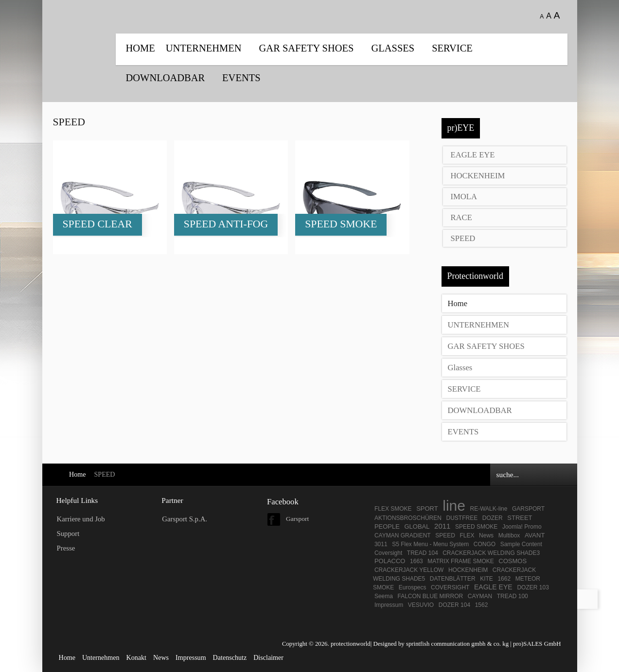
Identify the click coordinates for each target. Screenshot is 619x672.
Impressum (389, 605)
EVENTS (241, 78)
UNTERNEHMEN (204, 48)
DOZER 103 (533, 587)
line (454, 506)
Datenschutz (230, 657)
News (486, 535)
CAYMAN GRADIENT (403, 535)
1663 (416, 561)
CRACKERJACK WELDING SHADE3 (491, 553)
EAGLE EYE (473, 155)
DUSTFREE (462, 518)
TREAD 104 (423, 553)
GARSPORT (528, 509)
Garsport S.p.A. (185, 519)
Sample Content (521, 544)
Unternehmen (101, 657)
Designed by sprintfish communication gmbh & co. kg (441, 644)
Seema (384, 596)
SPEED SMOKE (476, 527)
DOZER (493, 518)
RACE (461, 217)
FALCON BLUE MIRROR (430, 596)
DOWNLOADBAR (166, 78)
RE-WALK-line (489, 509)
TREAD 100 (513, 596)
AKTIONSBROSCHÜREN (408, 518)
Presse (66, 548)
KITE (486, 579)
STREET (520, 518)
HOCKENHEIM (478, 176)
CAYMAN (480, 596)
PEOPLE (387, 526)
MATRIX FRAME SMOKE (460, 561)
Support (68, 534)
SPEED (463, 238)
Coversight (388, 553)
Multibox (509, 535)
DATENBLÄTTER (453, 579)
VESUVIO (421, 605)
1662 (504, 579)
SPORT (427, 508)
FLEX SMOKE (393, 509)
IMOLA (464, 197)
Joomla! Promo (522, 527)
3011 (381, 544)
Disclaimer (268, 657)
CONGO (485, 544)
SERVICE (452, 48)
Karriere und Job (81, 519)
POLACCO (390, 561)
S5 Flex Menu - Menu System (430, 544)
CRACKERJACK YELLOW (409, 570)
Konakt (136, 657)
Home (141, 48)
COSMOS (513, 561)
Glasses (393, 48)
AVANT (535, 535)
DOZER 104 (454, 605)
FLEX (467, 535)
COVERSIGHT (450, 587)
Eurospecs (413, 587)
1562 (482, 605)
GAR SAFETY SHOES (307, 48)
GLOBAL (417, 526)
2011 (442, 526)
